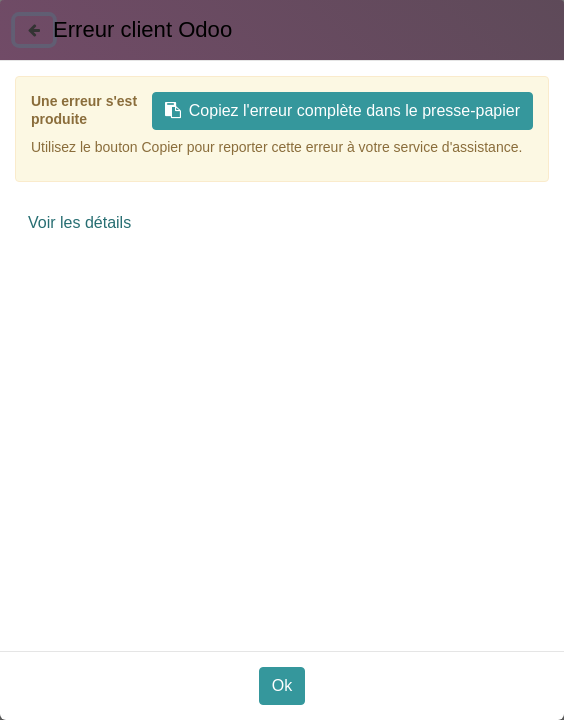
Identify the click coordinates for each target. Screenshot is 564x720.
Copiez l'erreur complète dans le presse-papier (342, 110)
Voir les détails (79, 222)
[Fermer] (34, 30)
